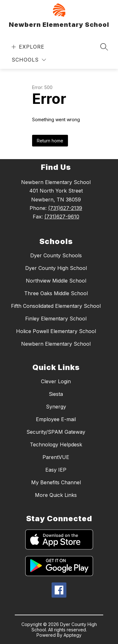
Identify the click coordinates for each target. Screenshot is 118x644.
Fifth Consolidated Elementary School (56, 306)
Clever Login (56, 381)
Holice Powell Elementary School (56, 331)
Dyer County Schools (56, 255)
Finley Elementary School (56, 319)
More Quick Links (56, 495)
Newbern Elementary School (56, 344)
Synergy (56, 407)
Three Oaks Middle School (56, 293)
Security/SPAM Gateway (56, 432)
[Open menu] (27, 47)
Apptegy (73, 635)
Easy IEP (56, 470)
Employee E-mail (56, 419)
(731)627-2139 (65, 208)
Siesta (56, 394)
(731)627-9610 (62, 217)
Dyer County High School (56, 268)
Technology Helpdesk (56, 444)
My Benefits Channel (56, 482)
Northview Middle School (56, 281)
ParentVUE (56, 457)
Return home (50, 141)
